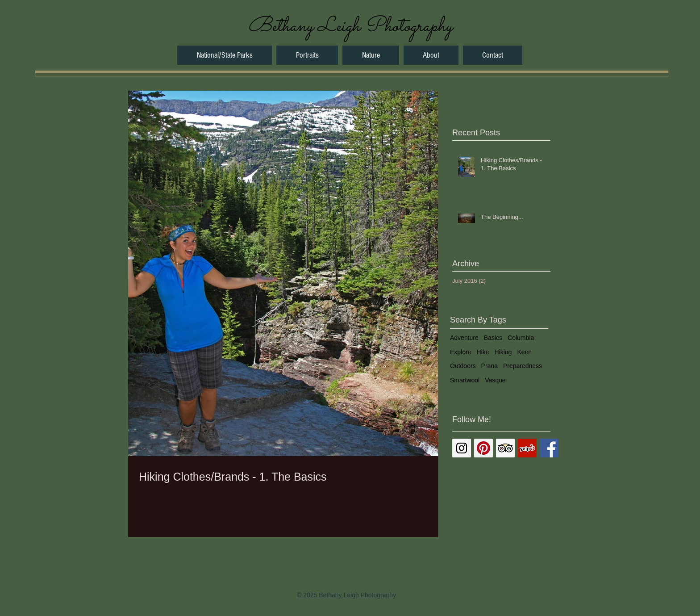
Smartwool (465, 380)
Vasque (495, 380)
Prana (490, 366)
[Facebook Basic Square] (549, 448)
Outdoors (463, 366)
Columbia (521, 338)
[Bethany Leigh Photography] (350, 27)
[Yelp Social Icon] (527, 448)
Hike (483, 352)
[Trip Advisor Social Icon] (505, 448)
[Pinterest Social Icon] (483, 448)
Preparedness (523, 366)
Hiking (503, 352)
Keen (524, 352)
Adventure (464, 338)
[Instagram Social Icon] (462, 448)
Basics (493, 338)
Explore (460, 352)
